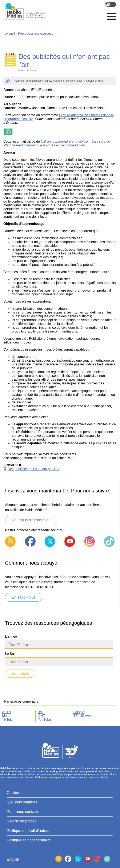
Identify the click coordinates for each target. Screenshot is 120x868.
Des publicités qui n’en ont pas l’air (33, 469)
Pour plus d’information (31, 520)
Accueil (10, 34)
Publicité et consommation (68, 81)
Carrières (15, 793)
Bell (41, 712)
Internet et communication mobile (33, 81)
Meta (6, 716)
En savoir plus (24, 597)
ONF (41, 716)
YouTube (44, 720)
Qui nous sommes (22, 802)
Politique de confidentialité (29, 840)
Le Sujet (11, 654)
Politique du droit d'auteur (28, 831)
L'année (11, 636)
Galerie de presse (22, 821)
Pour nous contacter (24, 812)
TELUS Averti (83, 716)
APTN (7, 712)
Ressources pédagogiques (36, 34)
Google (79, 712)
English (111, 4)
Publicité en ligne (94, 81)
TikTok (7, 720)
